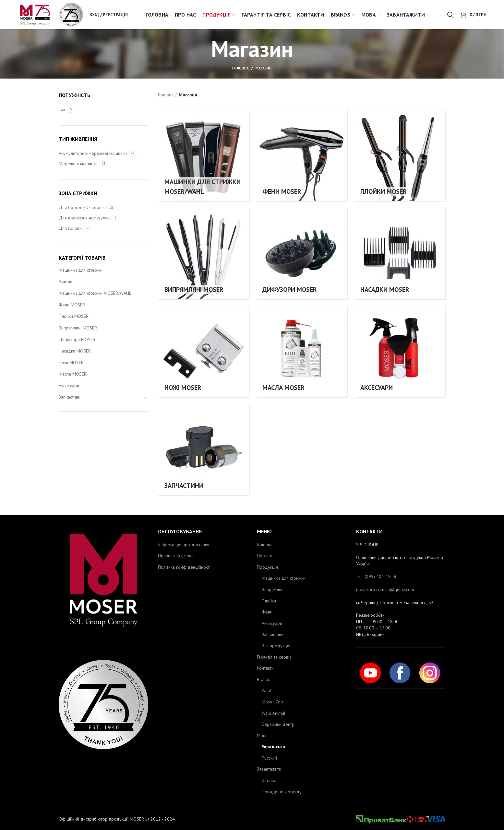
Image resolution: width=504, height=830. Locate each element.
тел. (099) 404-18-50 (377, 576)
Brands (264, 679)
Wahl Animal (274, 713)
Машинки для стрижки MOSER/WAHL (95, 293)
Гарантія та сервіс (274, 657)
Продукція (267, 567)
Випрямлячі (273, 589)
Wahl (266, 690)
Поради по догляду (282, 792)
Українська (273, 747)
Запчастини (70, 397)
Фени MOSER (72, 305)
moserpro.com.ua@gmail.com (385, 589)
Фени (267, 612)
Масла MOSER (73, 374)
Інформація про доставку (184, 545)
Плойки (269, 601)
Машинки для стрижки (81, 270)
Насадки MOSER (75, 351)
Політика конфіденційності (184, 567)
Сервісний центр (278, 724)
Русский (269, 758)
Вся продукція (276, 646)
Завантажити (269, 769)
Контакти (265, 668)
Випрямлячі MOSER (78, 328)
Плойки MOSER (74, 316)
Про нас (265, 556)
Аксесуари (69, 386)
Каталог (269, 780)
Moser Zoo (272, 702)
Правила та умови (176, 556)
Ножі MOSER (71, 363)
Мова (262, 736)
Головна (240, 68)
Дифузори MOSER (77, 340)
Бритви (66, 282)
